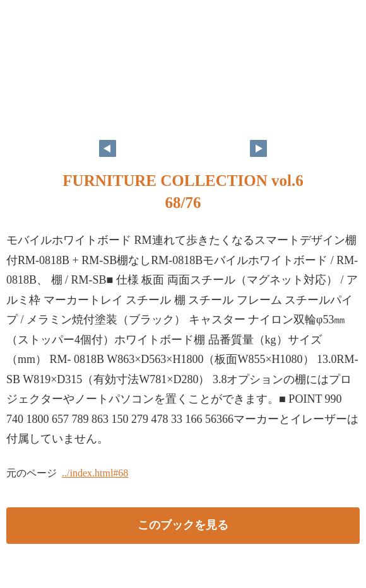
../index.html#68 (95, 473)
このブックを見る (183, 525)
